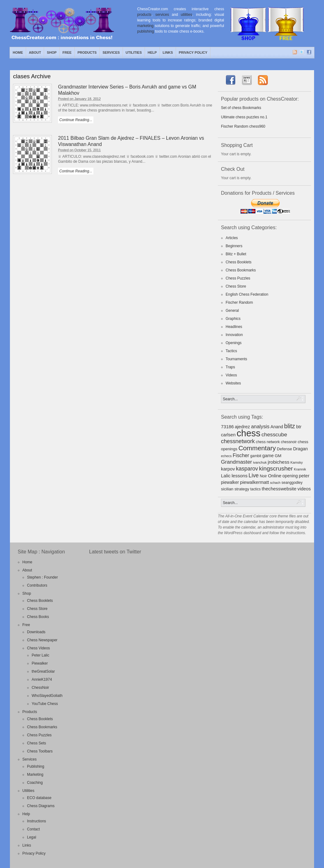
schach (275, 483)
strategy (242, 489)
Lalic (226, 476)
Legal (31, 837)
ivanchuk (260, 462)
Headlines (234, 327)
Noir (263, 476)
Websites (233, 383)
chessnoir (289, 442)
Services (111, 52)
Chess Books (38, 617)
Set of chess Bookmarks (241, 108)
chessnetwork (238, 441)
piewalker (230, 482)
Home (18, 52)
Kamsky (297, 462)
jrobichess (279, 462)
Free (67, 52)
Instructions (36, 821)
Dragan (300, 449)
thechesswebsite (279, 489)
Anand (277, 427)
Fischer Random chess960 (243, 126)
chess (248, 433)
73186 (227, 427)
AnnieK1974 (42, 679)
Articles (232, 238)
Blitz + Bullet (236, 254)
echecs (226, 456)
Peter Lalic (40, 655)
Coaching (35, 783)
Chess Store (236, 286)
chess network (268, 442)
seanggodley (292, 483)
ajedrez (242, 427)
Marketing (35, 775)
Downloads (36, 632)
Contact (33, 829)
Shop (52, 52)
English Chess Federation (247, 294)
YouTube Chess (45, 704)
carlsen (228, 435)
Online (274, 476)
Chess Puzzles (238, 278)
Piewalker (40, 663)
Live (254, 475)
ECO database (39, 798)
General (232, 311)
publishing (146, 31)
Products (87, 52)
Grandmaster (236, 462)
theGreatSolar (43, 671)
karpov (228, 469)
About (35, 52)
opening (290, 476)
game (268, 456)
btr (299, 427)
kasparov (247, 469)
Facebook (309, 52)
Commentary (257, 448)
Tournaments (236, 359)
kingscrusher (276, 468)
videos (304, 489)
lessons (239, 476)
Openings (234, 343)
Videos (231, 375)
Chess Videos (38, 648)
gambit (256, 456)
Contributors (37, 585)
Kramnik (300, 469)
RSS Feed (295, 52)
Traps (230, 367)
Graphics (233, 319)
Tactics (231, 351)
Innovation (234, 335)
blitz (290, 426)
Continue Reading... (76, 120)
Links (168, 52)
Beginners (234, 246)
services (162, 15)
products (144, 15)
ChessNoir (40, 688)
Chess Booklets (238, 262)
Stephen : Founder (42, 577)
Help (152, 52)
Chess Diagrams (41, 806)
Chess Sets (36, 743)
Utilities (134, 52)
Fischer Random (239, 302)
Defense (284, 449)
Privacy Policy (193, 52)
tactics (255, 489)
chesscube (274, 434)
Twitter (302, 52)
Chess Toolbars (40, 751)
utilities (187, 15)
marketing (145, 26)
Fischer (241, 455)
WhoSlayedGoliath (47, 696)
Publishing (36, 766)
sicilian (227, 489)
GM (278, 456)
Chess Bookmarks (241, 270)
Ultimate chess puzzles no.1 (244, 117)
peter (304, 476)
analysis (260, 426)
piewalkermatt (254, 482)
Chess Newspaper (42, 640)
